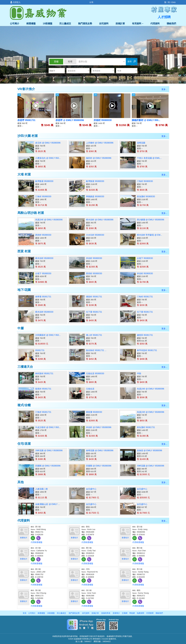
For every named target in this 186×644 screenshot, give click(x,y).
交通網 (125, 613)
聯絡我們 (171, 24)
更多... (164, 89)
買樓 (56, 62)
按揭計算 (120, 24)
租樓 (70, 62)
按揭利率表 (106, 613)
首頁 (25, 613)
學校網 (132, 613)
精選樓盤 (31, 24)
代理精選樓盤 (37, 542)
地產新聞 (140, 613)
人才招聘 (164, 17)
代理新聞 (150, 613)
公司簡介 (15, 24)
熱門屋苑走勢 (85, 24)
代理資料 (155, 24)
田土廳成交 (65, 24)
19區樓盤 (48, 24)
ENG (174, 2)
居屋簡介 (116, 613)
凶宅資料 (104, 24)
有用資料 (138, 24)
